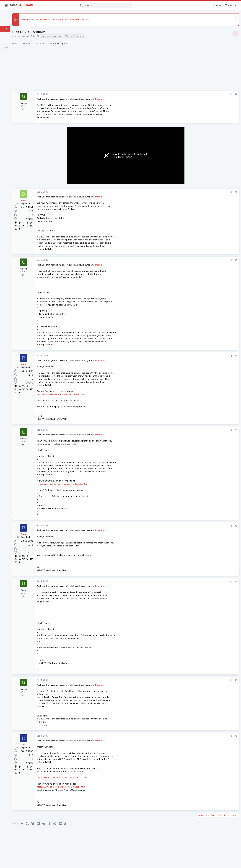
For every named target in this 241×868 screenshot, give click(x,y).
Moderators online (202, 468)
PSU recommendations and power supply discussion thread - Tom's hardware (216, 336)
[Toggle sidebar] (235, 34)
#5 (185, 430)
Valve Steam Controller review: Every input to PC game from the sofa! (79, 20)
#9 (185, 736)
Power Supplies (204, 348)
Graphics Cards (204, 414)
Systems (200, 308)
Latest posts (198, 356)
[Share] (180, 94)
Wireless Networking (98, 36)
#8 (185, 680)
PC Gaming (202, 326)
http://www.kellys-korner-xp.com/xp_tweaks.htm (84, 394)
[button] (6, 5)
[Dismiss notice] (234, 17)
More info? (124, 99)
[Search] (85, 5)
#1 (185, 94)
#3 (185, 260)
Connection (80, 36)
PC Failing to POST (211, 393)
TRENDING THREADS (201, 186)
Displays (200, 429)
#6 (185, 526)
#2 (185, 192)
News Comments (204, 214)
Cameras (68, 36)
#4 (185, 356)
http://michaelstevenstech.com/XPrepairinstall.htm (86, 777)
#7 (185, 582)
